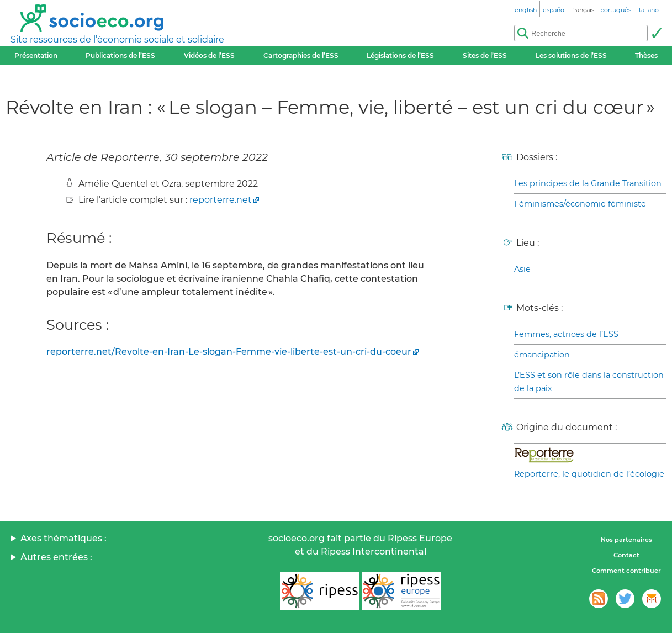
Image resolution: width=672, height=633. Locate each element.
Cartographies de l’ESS (301, 56)
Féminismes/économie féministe (580, 204)
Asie (522, 269)
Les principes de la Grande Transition (588, 183)
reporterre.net (221, 200)
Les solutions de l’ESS (571, 56)
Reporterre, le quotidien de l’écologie (589, 474)
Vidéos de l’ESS (209, 56)
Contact (626, 555)
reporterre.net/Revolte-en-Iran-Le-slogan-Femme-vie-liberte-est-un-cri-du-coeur (229, 352)
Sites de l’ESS (485, 56)
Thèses (646, 56)
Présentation (36, 56)
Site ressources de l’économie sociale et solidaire (117, 39)
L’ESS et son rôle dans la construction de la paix (589, 382)
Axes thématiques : (64, 538)
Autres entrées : (56, 557)
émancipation (542, 355)
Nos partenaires (626, 540)
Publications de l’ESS (120, 56)
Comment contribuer (626, 571)
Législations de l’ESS (400, 56)
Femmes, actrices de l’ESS (566, 334)
